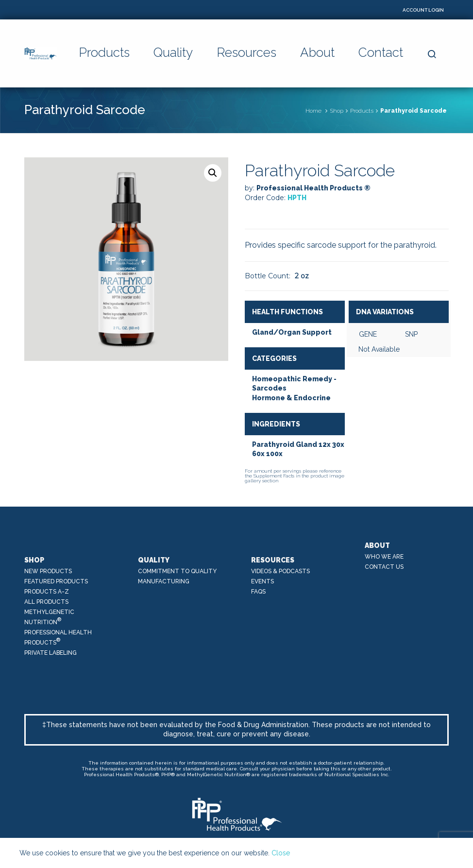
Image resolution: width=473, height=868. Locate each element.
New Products (48, 571)
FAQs (258, 592)
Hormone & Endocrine (291, 398)
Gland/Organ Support (292, 332)
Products (362, 111)
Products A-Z (47, 592)
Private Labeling (51, 653)
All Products (46, 602)
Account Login (423, 10)
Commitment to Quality (177, 571)
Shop (337, 111)
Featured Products (56, 581)
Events (262, 581)
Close (281, 853)
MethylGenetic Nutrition (49, 617)
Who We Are (384, 557)
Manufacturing (164, 581)
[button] (213, 173)
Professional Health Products (58, 638)
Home (313, 111)
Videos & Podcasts (280, 571)
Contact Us (384, 567)
